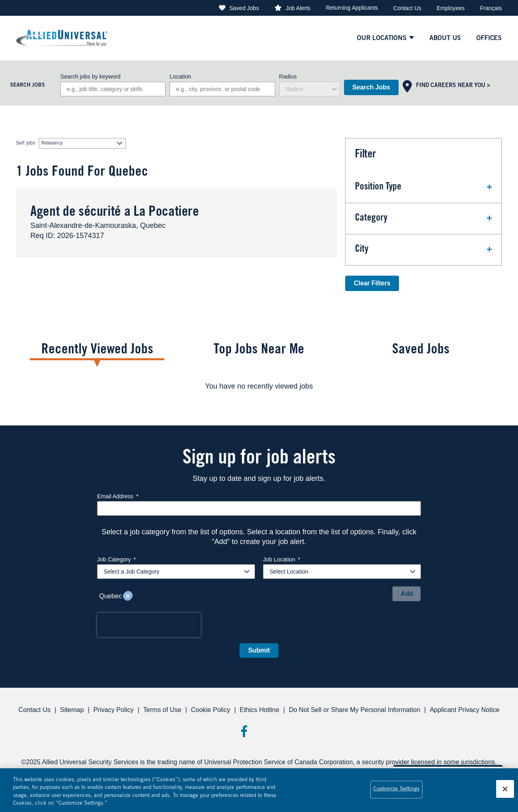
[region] (259, 790)
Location (180, 77)
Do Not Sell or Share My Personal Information (355, 710)
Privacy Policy (114, 710)
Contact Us (407, 8)
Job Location (282, 559)
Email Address (118, 496)
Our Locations (382, 38)
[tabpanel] (259, 386)
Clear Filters (372, 283)
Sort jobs (25, 143)
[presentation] (149, 625)
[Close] (505, 789)
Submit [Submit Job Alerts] (259, 650)
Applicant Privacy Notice (465, 710)
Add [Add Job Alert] (407, 594)
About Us (445, 38)
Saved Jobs (244, 8)
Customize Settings (396, 790)
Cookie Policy (211, 710)
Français (491, 8)
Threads (274, 731)
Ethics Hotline (259, 710)
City (362, 250)
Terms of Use (162, 710)
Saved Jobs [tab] (421, 350)
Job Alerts (298, 8)
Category (371, 219)
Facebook (244, 731)
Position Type (378, 187)
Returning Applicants (352, 8)
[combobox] (222, 89)
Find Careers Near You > (453, 86)
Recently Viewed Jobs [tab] (97, 350)
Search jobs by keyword (90, 77)
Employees (451, 8)
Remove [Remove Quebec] (128, 596)
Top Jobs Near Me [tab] (259, 350)
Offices (489, 38)
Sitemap (72, 710)
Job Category (117, 559)
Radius (288, 77)
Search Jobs (371, 87)
